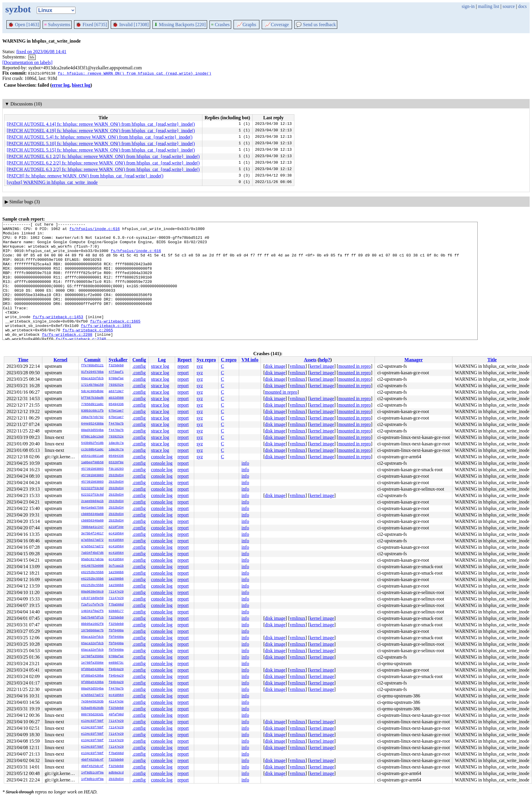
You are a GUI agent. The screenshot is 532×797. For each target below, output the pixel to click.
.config (139, 366)
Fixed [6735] (91, 25)
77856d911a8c (92, 405)
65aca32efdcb (92, 379)
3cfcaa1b (116, 566)
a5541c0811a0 (92, 456)
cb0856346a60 (92, 514)
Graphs (246, 25)
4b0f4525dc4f (92, 760)
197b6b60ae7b (92, 631)
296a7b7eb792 (92, 417)
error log (61, 85)
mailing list (489, 6)
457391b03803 (92, 469)
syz (200, 366)
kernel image (322, 366)
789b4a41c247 (92, 527)
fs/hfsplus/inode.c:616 (95, 230)
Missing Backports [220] (180, 25)
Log (162, 360)
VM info (250, 360)
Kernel (60, 360)
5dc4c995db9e (92, 392)
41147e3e (116, 702)
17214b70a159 (92, 385)
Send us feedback (316, 25)
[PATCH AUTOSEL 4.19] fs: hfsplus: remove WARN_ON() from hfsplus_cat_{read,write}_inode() (101, 131)
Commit (92, 360)
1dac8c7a (116, 443)
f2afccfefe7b (92, 605)
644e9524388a (92, 424)
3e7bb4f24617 (92, 534)
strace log (160, 366)
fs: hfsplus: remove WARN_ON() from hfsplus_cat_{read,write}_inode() (134, 73)
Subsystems (57, 25)
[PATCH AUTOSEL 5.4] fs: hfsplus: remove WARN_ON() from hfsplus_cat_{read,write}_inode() (100, 137)
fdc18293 (116, 469)
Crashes (220, 25)
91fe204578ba (92, 372)
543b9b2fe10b (92, 443)
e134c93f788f (92, 721)
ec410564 (116, 534)
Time (23, 360)
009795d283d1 (92, 715)
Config (139, 360)
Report (184, 360)
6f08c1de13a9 (92, 437)
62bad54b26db (92, 708)
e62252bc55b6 (92, 573)
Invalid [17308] (130, 25)
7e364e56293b (92, 702)
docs (522, 6)
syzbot (18, 9)
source (509, 6)
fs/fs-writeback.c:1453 (58, 336)
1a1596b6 (116, 573)
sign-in (468, 6)
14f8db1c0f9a (92, 773)
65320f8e (116, 463)
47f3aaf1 (116, 372)
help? (325, 360)
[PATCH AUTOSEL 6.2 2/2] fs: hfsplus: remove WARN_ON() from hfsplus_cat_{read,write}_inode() (103, 163)
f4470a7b (116, 424)
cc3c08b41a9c (92, 450)
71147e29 (116, 592)
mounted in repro (355, 366)
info (245, 463)
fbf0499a (116, 631)
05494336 (116, 405)
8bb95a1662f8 (92, 624)
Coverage (277, 25)
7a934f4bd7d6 (92, 553)
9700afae (116, 379)
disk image (275, 366)
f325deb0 (116, 366)
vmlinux (297, 366)
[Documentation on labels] (27, 62)
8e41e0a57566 (92, 508)
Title (492, 360)
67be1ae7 (116, 411)
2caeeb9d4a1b (92, 501)
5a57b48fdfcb (92, 618)
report (183, 366)
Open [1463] (23, 25)
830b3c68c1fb (92, 411)
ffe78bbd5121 (92, 366)
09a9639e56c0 (92, 592)
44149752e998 (92, 566)
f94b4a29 (116, 670)
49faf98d (116, 715)
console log (162, 457)
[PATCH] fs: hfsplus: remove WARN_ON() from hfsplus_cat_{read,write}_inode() (85, 176)
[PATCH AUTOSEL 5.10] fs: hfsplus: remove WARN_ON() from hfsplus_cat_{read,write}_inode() (101, 144)
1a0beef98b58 (92, 463)
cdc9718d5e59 (92, 598)
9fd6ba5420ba (92, 670)
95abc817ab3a (92, 560)
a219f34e (116, 527)
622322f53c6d (92, 489)
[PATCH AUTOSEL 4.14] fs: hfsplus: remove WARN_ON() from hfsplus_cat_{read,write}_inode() (101, 124)
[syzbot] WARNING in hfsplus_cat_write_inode (52, 182)
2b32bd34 (116, 476)
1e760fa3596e (92, 657)
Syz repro (206, 360)
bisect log (81, 85)
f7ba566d (116, 605)
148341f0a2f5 (92, 611)
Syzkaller (118, 360)
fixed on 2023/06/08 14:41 (41, 52)
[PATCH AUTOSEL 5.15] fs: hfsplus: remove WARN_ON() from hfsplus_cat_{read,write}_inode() (101, 150)
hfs (32, 57)
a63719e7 (116, 392)
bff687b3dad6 (92, 398)
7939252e (116, 385)
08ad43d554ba (92, 430)
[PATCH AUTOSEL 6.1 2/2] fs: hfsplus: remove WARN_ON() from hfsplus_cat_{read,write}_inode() (103, 156)
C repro (229, 360)
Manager (414, 360)
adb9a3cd (116, 773)
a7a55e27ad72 (92, 540)
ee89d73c (116, 663)
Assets (310, 360)
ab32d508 (116, 398)
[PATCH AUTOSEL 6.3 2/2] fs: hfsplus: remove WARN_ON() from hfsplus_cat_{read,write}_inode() (103, 169)
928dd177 (116, 611)
